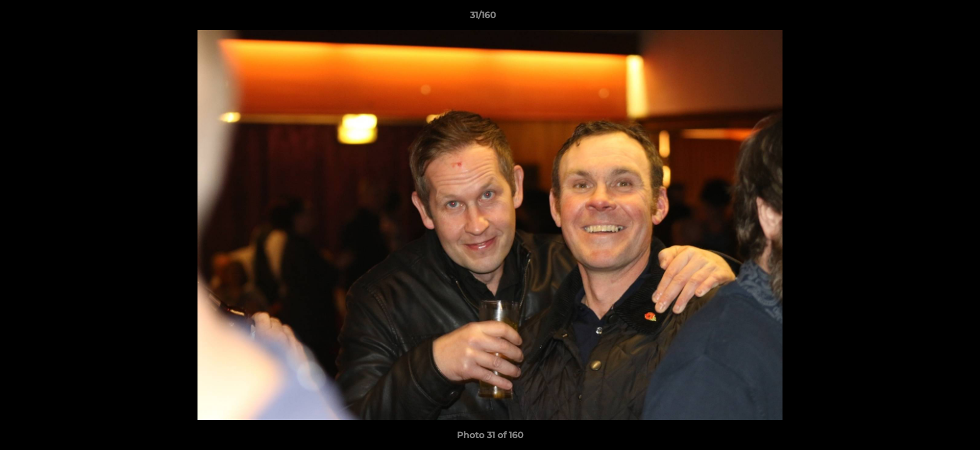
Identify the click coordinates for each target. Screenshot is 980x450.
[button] (927, 18)
